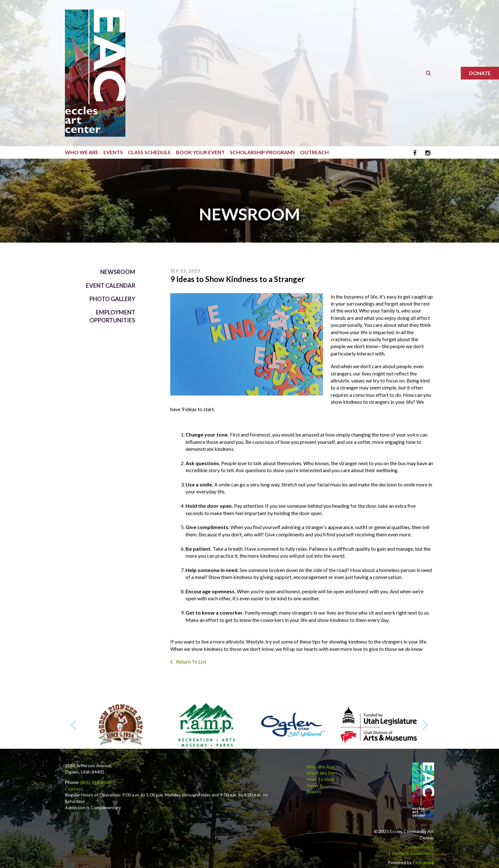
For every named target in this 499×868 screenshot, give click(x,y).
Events (113, 152)
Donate (480, 73)
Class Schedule (149, 152)
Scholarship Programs (262, 152)
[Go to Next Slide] (425, 725)
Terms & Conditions (413, 853)
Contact (74, 789)
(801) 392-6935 (95, 782)
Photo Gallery (112, 299)
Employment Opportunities (112, 316)
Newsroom (118, 272)
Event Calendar (111, 286)
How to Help (320, 779)
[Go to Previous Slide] (74, 725)
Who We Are (82, 152)
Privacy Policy (420, 847)
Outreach (314, 152)
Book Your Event (200, 152)
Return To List (191, 661)
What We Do (321, 773)
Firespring (423, 862)
